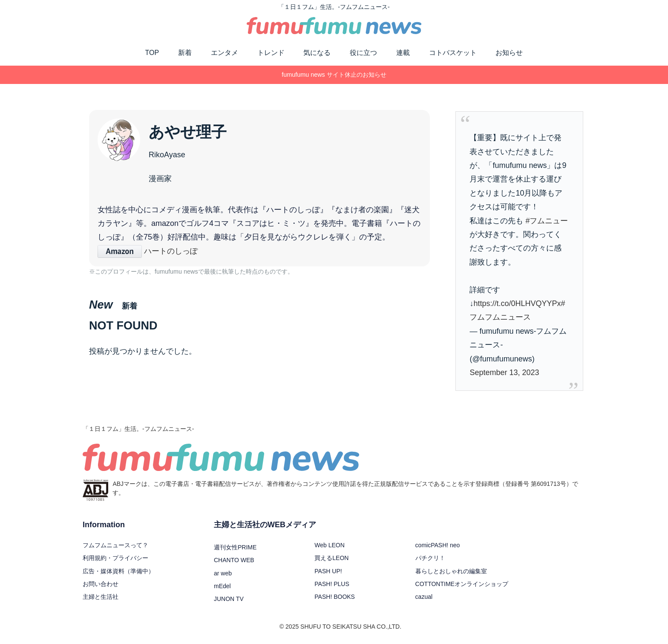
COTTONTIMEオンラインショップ (462, 584)
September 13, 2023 (504, 373)
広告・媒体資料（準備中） (118, 571)
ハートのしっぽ (148, 251)
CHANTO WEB (234, 560)
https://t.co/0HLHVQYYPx (517, 303)
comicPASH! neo (438, 545)
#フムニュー (547, 221)
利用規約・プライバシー (115, 558)
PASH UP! (328, 571)
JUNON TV (229, 599)
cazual (424, 597)
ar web (223, 573)
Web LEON (330, 545)
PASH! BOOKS (335, 597)
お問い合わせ (101, 584)
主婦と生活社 (101, 597)
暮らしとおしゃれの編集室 (451, 571)
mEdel (222, 586)
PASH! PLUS (332, 584)
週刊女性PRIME (235, 547)
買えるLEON (331, 558)
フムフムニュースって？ (115, 545)
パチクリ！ (430, 558)
